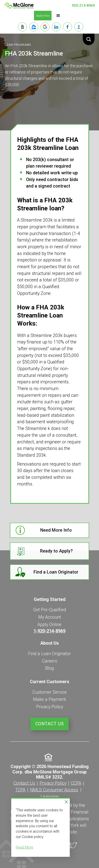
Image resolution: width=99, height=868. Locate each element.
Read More (25, 847)
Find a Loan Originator (49, 654)
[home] (19, 6)
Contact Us (50, 724)
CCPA (76, 783)
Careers (50, 661)
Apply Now (43, 16)
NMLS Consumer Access (54, 790)
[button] (58, 16)
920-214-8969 (83, 5)
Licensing (49, 797)
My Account (50, 617)
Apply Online (49, 625)
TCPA (20, 790)
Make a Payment (49, 699)
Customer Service (50, 692)
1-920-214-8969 (49, 631)
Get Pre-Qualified (50, 610)
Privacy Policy (50, 707)
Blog (49, 668)
